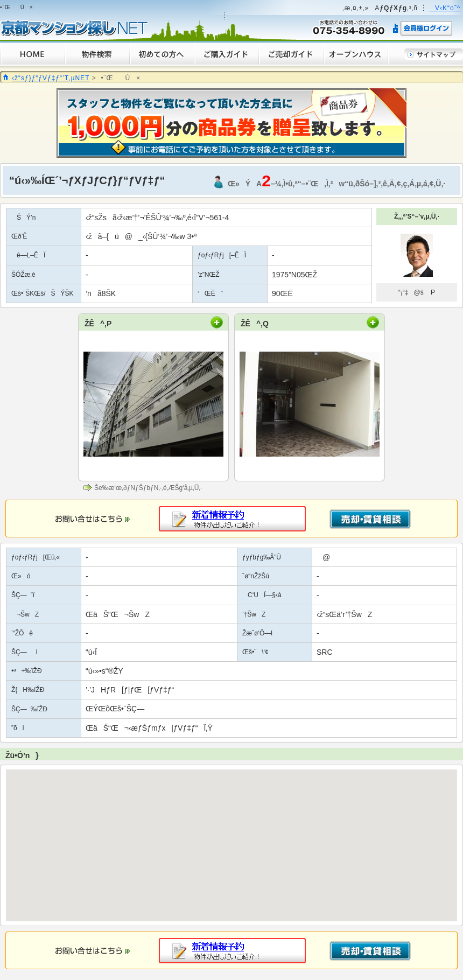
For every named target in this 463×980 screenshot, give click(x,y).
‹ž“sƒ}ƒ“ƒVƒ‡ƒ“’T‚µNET (51, 78)
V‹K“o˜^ (445, 8)
